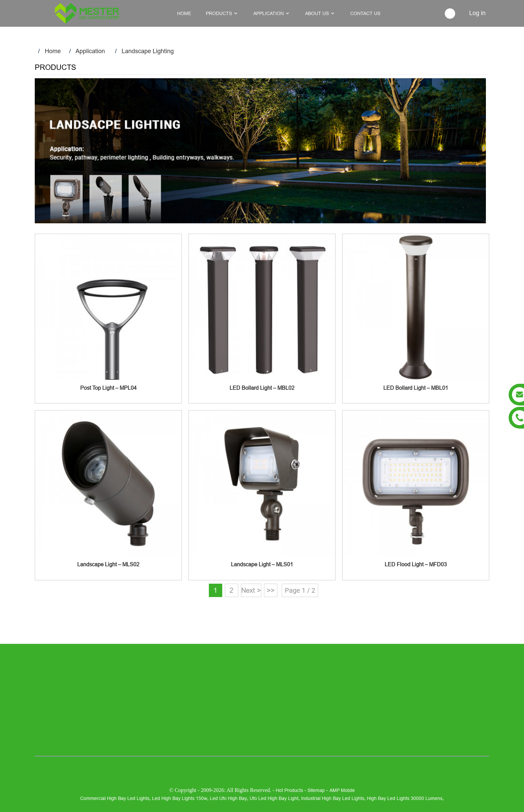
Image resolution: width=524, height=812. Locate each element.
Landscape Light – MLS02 (108, 564)
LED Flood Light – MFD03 (416, 564)
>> (271, 590)
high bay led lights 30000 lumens (405, 798)
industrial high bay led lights (333, 798)
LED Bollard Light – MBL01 (416, 388)
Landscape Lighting (148, 51)
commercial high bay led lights (115, 798)
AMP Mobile (342, 790)
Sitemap (316, 790)
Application (90, 51)
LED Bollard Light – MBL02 (262, 388)
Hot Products (289, 790)
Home (53, 51)
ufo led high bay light (274, 798)
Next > (251, 590)
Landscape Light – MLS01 (262, 564)
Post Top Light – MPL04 (108, 388)
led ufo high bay (228, 798)
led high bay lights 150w (180, 798)
